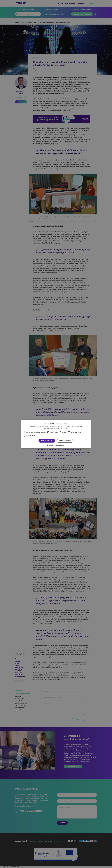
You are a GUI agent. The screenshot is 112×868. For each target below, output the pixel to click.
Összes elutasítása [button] (65, 441)
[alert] (56, 434)
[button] (56, 445)
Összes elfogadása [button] (47, 441)
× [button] (89, 422)
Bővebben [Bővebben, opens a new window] (66, 428)
